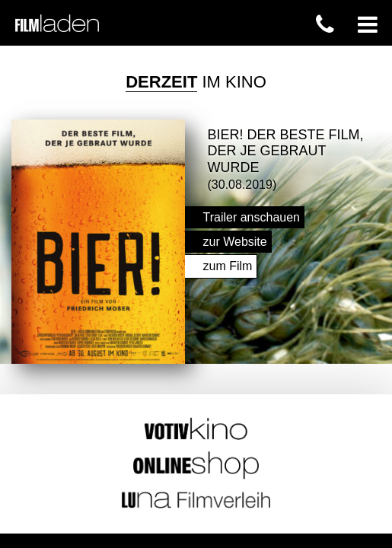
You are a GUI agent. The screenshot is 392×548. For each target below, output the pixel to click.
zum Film (228, 262)
